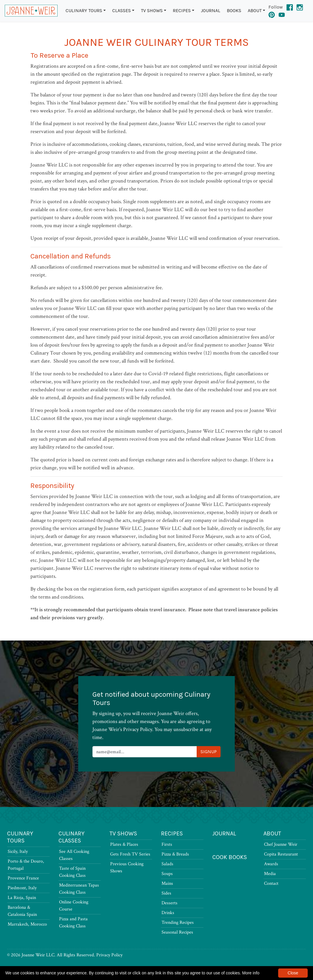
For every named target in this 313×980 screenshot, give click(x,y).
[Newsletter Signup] (145, 752)
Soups (167, 874)
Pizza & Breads (175, 854)
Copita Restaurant (281, 854)
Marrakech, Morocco (27, 924)
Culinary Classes (71, 837)
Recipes (182, 10)
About (255, 10)
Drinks (168, 913)
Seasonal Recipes (177, 932)
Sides (166, 893)
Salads (167, 864)
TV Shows (152, 10)
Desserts (169, 903)
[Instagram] (300, 7)
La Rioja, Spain (22, 898)
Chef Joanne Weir (281, 844)
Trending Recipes (178, 922)
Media (270, 874)
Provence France (23, 878)
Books (234, 10)
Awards (271, 864)
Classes (122, 10)
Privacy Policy (109, 955)
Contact (271, 883)
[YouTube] (282, 14)
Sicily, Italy (18, 852)
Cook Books (230, 857)
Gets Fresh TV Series (130, 854)
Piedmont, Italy (22, 888)
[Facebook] (290, 7)
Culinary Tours (84, 10)
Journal (211, 10)
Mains (167, 883)
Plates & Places (124, 844)
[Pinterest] (272, 14)
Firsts (167, 844)
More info (251, 973)
